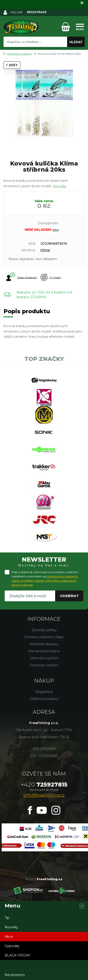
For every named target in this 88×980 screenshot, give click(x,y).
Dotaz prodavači (21, 277)
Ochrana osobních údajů (44, 637)
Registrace (44, 692)
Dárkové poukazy (44, 699)
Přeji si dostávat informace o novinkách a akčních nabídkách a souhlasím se (45, 578)
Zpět (12, 65)
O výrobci (51, 278)
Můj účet (17, 12)
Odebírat (69, 596)
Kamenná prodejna (44, 651)
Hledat (76, 42)
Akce (9, 937)
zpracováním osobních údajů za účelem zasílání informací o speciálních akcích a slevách (45, 581)
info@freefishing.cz (44, 795)
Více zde (59, 186)
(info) (55, 230)
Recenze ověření (44, 665)
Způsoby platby (44, 630)
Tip (7, 918)
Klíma (45, 250)
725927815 (44, 785)
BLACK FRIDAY (17, 955)
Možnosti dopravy (44, 644)
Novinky (11, 927)
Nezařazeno (15, 975)
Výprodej (12, 946)
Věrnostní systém (44, 658)
